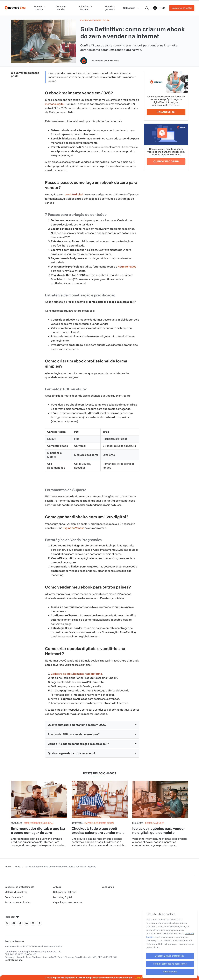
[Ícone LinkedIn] (27, 923)
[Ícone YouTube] (14, 923)
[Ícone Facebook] (39, 923)
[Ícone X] (33, 923)
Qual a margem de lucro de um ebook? (72, 753)
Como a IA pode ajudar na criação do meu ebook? (78, 744)
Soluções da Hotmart (85, 8)
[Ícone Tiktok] (20, 923)
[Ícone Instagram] (7, 923)
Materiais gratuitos (110, 8)
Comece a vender (61, 8)
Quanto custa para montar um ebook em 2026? (77, 725)
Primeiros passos (39, 8)
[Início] (15, 7)
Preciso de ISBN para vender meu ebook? (74, 734)
